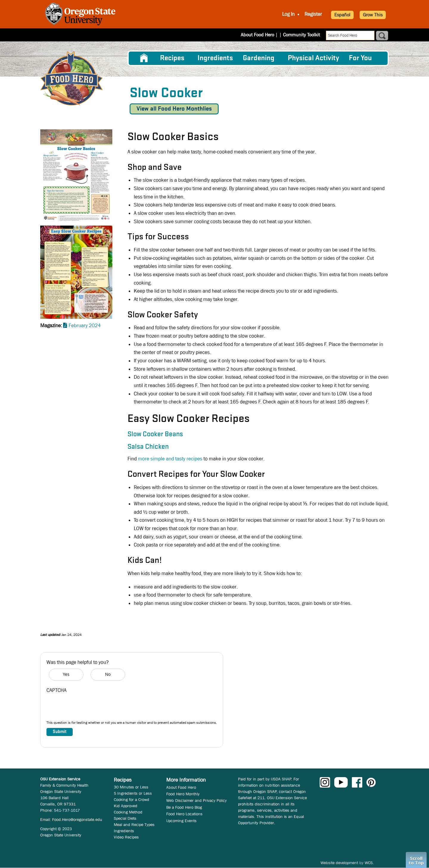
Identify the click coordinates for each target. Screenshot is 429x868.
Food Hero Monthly (183, 794)
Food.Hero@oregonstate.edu (77, 819)
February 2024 (85, 326)
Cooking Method (128, 812)
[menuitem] (144, 58)
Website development (339, 863)
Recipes (172, 58)
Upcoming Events (181, 821)
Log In (288, 14)
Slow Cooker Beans (155, 434)
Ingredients (215, 58)
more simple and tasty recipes (170, 459)
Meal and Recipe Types (134, 824)
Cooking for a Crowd (132, 799)
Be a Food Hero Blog (184, 807)
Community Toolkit (301, 35)
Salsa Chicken (148, 447)
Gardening (259, 58)
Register (313, 14)
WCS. (369, 863)
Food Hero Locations (184, 814)
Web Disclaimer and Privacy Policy (196, 800)
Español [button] (342, 15)
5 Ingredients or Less (133, 793)
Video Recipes (126, 837)
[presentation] (92, 708)
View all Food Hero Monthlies (174, 109)
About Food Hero (261, 35)
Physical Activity (313, 58)
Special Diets (125, 818)
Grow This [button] (373, 15)
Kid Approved (126, 806)
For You (360, 58)
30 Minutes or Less (131, 787)
